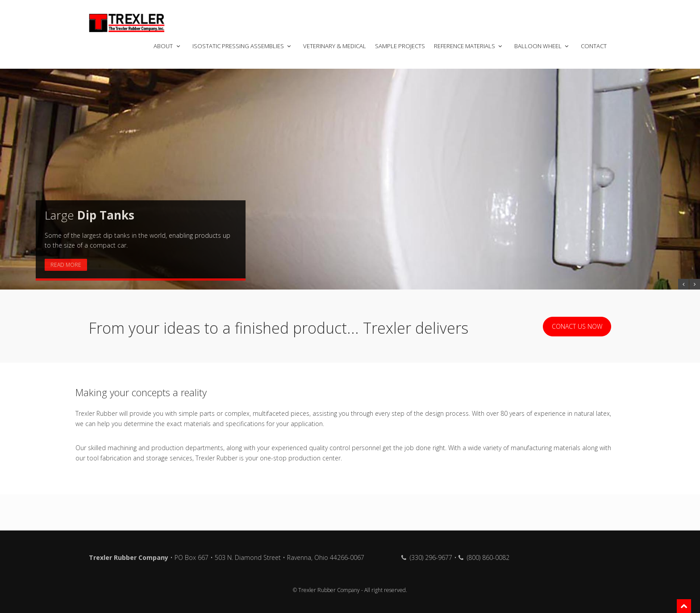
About (167, 46)
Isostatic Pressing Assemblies (242, 46)
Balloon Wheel (542, 46)
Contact (594, 46)
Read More (66, 265)
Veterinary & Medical (335, 46)
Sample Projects (400, 46)
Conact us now (577, 326)
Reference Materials (469, 46)
